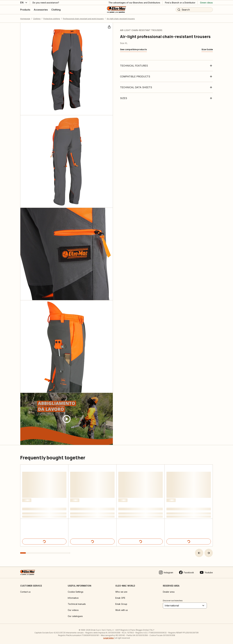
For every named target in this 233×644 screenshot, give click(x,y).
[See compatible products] (133, 49)
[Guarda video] (67, 419)
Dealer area (169, 591)
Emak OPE (120, 598)
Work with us (122, 610)
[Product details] (44, 541)
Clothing (37, 18)
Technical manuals (77, 604)
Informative (73, 598)
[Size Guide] (207, 49)
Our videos (73, 610)
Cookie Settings (76, 591)
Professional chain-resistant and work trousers (83, 18)
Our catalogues (75, 616)
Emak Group (121, 604)
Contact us (25, 591)
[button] (199, 553)
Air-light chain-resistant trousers (121, 18)
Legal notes (108, 638)
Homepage (25, 18)
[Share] (109, 26)
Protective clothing (52, 18)
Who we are (121, 591)
